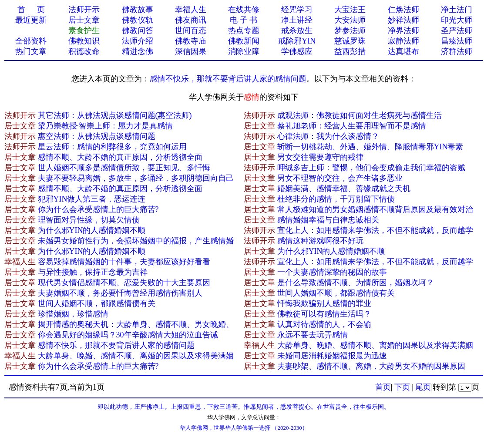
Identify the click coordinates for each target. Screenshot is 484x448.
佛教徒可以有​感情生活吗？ (324, 314)
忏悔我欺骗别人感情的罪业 (324, 303)
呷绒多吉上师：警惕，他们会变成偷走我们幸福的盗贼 (371, 168)
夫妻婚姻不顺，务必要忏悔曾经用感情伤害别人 (120, 293)
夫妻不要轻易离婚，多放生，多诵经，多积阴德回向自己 (136, 178)
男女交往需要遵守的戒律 (320, 157)
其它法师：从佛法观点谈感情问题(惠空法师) (115, 115)
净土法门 (457, 10)
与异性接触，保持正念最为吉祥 (93, 272)
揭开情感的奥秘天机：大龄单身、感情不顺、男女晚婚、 (136, 324)
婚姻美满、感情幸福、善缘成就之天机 (344, 189)
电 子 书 (244, 20)
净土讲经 (297, 20)
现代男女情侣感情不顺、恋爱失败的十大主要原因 (124, 283)
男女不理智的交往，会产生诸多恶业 (340, 178)
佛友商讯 (191, 20)
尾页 (423, 387)
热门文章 (31, 51)
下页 (402, 387)
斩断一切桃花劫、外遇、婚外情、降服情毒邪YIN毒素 (370, 147)
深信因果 (191, 51)
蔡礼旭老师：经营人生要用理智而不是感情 (352, 126)
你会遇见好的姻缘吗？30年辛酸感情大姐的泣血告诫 (128, 335)
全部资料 (31, 41)
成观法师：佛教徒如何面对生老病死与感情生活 (360, 115)
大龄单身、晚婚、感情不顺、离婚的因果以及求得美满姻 (375, 345)
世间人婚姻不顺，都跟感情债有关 (336, 293)
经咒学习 (297, 10)
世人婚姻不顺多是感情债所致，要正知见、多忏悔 (124, 168)
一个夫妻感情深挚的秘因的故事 (332, 272)
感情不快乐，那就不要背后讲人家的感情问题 (228, 79)
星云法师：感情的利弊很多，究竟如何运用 (112, 147)
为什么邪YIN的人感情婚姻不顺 (92, 230)
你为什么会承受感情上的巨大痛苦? (98, 209)
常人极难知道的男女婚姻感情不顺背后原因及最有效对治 (375, 209)
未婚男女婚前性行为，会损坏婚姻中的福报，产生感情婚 (136, 241)
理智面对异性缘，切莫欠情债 (89, 220)
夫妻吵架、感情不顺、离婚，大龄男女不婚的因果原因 (371, 366)
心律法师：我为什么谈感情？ (328, 136)
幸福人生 (191, 10)
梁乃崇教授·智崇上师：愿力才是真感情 (106, 126)
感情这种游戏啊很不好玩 (320, 241)
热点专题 (244, 30)
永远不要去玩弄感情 (313, 335)
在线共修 (244, 10)
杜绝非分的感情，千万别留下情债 (336, 199)
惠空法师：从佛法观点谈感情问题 (97, 136)
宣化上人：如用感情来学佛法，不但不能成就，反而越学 (375, 230)
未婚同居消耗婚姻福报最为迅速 (332, 356)
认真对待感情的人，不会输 (324, 324)
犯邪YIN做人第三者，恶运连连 (92, 199)
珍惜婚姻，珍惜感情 (73, 314)
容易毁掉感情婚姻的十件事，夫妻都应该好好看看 (124, 262)
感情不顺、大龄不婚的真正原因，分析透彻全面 (120, 157)
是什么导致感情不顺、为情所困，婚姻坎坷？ (356, 283)
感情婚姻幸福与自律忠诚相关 (328, 220)
